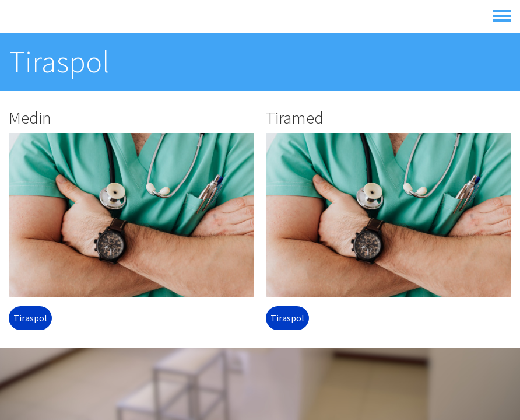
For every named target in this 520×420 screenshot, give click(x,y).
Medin (30, 118)
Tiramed (295, 118)
